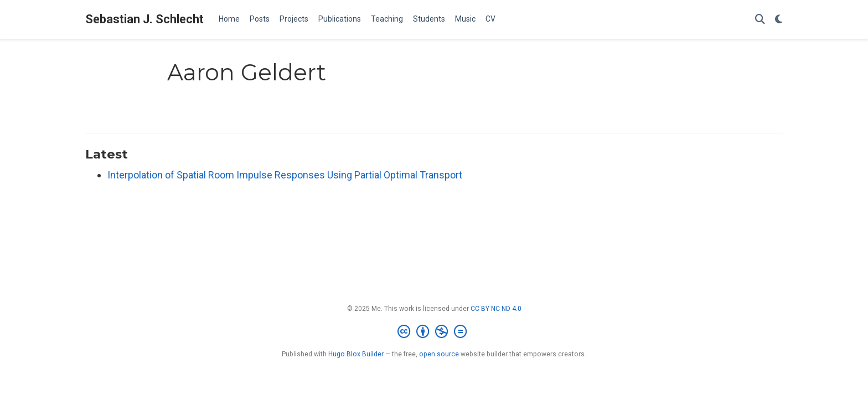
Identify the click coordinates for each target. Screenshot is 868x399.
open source (439, 354)
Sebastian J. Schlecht (144, 19)
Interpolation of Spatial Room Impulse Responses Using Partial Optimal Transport (285, 175)
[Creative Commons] (434, 332)
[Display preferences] (779, 20)
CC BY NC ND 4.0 (496, 309)
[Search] (760, 20)
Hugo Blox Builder (356, 354)
